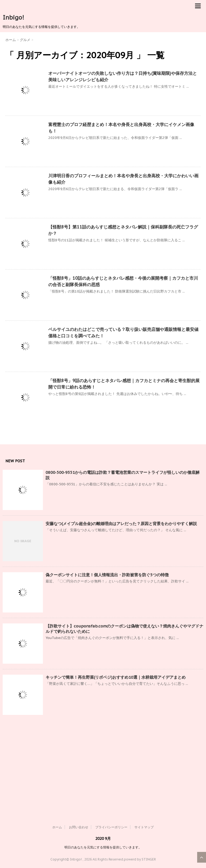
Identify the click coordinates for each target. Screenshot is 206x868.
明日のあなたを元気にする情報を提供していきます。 (103, 847)
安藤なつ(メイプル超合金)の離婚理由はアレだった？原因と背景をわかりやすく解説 (121, 524)
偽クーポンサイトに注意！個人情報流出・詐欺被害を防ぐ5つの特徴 (107, 575)
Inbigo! (13, 17)
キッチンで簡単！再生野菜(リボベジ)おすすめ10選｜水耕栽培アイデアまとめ (116, 677)
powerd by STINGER (140, 859)
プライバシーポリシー (111, 827)
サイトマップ (144, 827)
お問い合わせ (79, 827)
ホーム (57, 827)
